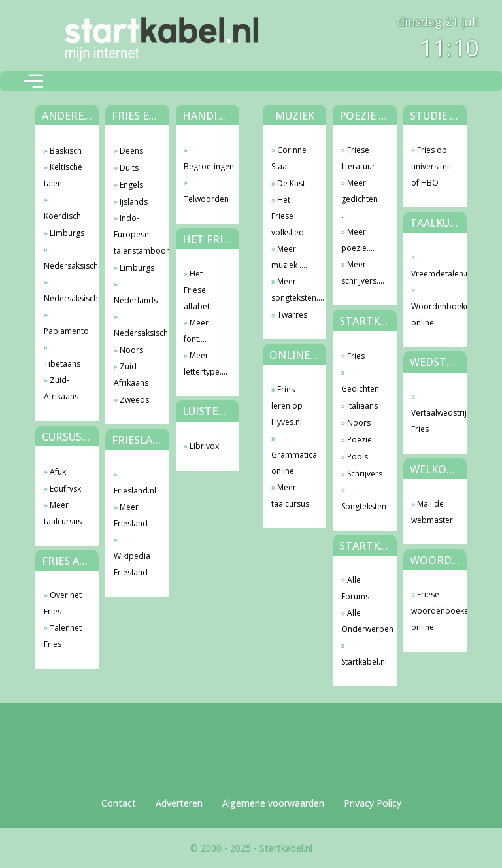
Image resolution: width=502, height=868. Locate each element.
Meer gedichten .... (360, 199)
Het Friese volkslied (288, 216)
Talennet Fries (63, 636)
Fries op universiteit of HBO (431, 166)
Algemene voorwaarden (273, 803)
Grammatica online (293, 463)
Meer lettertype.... (205, 363)
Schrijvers (365, 474)
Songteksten (362, 506)
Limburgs (67, 233)
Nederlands (135, 300)
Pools (358, 457)
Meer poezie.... (358, 240)
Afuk (58, 472)
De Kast (291, 183)
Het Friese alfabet (197, 290)
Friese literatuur (358, 158)
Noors (131, 350)
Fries (356, 356)
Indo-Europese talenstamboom (135, 234)
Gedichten (360, 389)
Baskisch (66, 151)
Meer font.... (196, 331)
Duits (129, 168)
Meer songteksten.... (293, 290)
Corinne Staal (289, 158)
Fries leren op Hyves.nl (287, 406)
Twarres (292, 315)
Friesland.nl (135, 491)
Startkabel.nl (362, 662)
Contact (119, 803)
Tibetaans (62, 364)
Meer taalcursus (63, 513)
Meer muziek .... (289, 257)
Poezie (360, 440)
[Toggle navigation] (33, 81)
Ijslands (134, 202)
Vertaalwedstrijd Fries (432, 421)
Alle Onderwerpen (362, 621)
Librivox (204, 446)
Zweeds (134, 400)
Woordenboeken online (432, 314)
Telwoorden (205, 199)
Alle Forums (355, 588)
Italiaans (362, 406)
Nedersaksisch (65, 266)
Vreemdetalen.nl (432, 274)
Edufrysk (65, 489)
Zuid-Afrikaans (61, 388)
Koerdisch (62, 216)
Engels (131, 185)
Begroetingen (205, 166)
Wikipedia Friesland (132, 564)
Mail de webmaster (432, 512)
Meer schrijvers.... (362, 273)
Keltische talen (63, 175)
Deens (131, 151)
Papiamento (65, 331)
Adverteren (179, 803)
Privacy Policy (373, 803)
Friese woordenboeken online (432, 611)
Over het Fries (63, 603)
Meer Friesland (131, 515)
